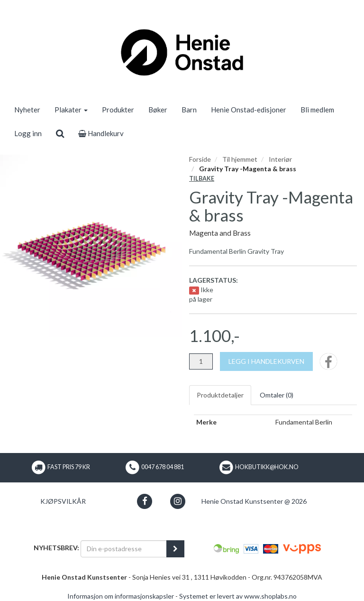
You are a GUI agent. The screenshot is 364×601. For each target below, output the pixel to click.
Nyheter (27, 110)
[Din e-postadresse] (124, 549)
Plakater (71, 110)
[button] (145, 501)
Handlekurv (101, 133)
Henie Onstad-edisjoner (249, 110)
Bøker (158, 110)
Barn (189, 110)
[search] (60, 133)
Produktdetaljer (220, 395)
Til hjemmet (240, 159)
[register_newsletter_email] (175, 549)
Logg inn (28, 133)
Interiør (280, 159)
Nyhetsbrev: (56, 548)
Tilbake (202, 179)
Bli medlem (317, 110)
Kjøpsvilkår (63, 501)
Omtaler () (277, 395)
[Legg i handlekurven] (266, 361)
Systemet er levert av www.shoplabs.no (238, 596)
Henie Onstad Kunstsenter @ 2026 (254, 501)
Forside (200, 159)
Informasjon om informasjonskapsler (121, 596)
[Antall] (201, 361)
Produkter (118, 110)
